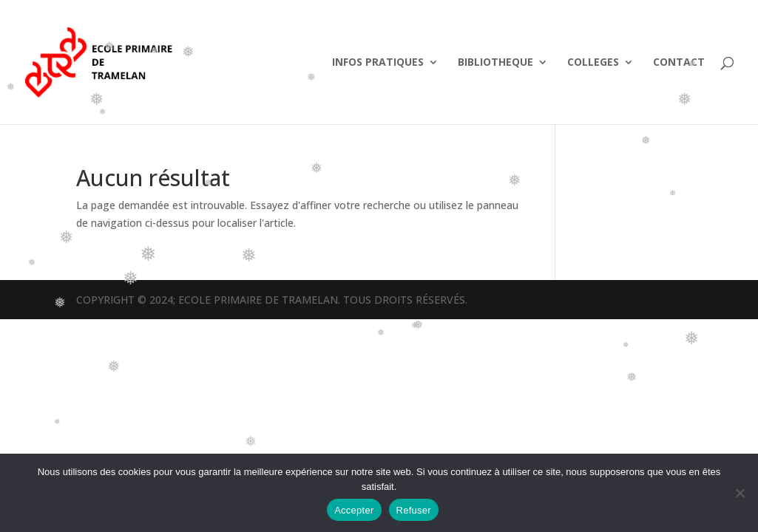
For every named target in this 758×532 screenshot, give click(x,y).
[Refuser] (740, 493)
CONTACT (679, 63)
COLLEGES (593, 63)
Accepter (354, 510)
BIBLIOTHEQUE (495, 63)
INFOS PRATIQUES (378, 63)
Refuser (414, 510)
